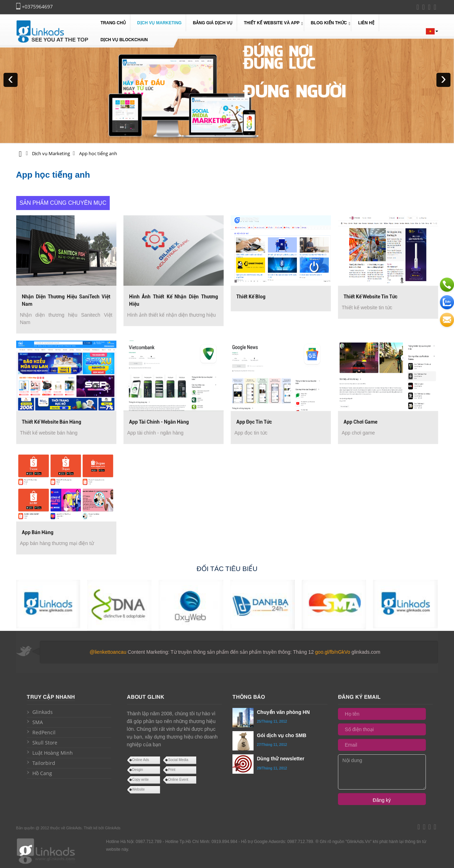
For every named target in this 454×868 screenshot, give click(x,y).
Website (139, 789)
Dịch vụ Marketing (159, 23)
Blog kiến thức (329, 23)
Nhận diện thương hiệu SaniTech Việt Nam (66, 300)
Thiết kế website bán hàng (52, 422)
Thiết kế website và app (271, 23)
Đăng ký (382, 800)
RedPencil (44, 732)
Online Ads (141, 760)
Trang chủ (113, 23)
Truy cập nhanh (51, 696)
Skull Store (45, 743)
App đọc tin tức (254, 422)
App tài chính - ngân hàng (159, 422)
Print (172, 770)
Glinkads (43, 712)
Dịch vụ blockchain (124, 40)
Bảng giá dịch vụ (213, 23)
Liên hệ (366, 23)
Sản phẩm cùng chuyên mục (63, 203)
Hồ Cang (42, 773)
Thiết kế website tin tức (370, 297)
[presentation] (11, 80)
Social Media (178, 760)
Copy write (140, 780)
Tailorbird (44, 763)
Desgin (138, 770)
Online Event (178, 780)
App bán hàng (38, 532)
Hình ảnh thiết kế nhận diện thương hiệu (174, 300)
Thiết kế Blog (251, 297)
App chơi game (360, 422)
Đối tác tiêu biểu (227, 569)
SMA (38, 722)
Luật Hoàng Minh (53, 753)
